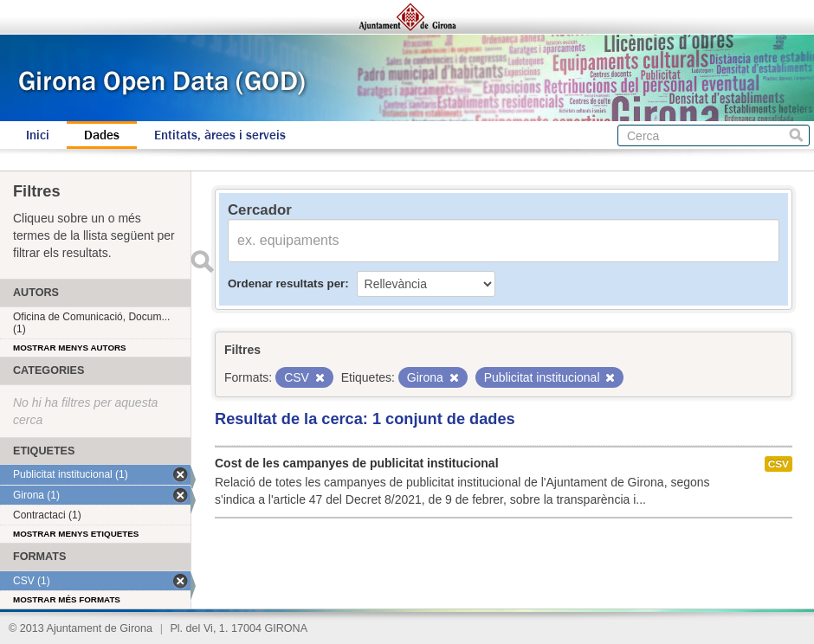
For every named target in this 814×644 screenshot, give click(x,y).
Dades (102, 135)
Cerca (796, 135)
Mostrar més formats (67, 599)
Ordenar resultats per (286, 283)
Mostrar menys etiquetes (76, 534)
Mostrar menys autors (70, 348)
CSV (778, 464)
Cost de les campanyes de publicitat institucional (357, 463)
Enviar (202, 261)
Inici (38, 135)
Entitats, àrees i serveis (220, 135)
